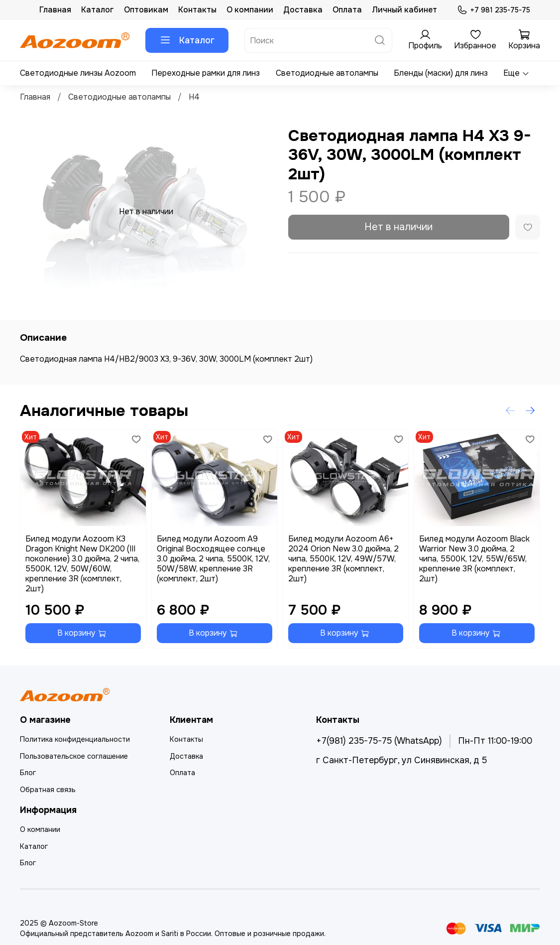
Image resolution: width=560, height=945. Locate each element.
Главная (55, 10)
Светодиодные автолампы (327, 73)
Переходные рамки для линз (206, 73)
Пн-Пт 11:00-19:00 (495, 741)
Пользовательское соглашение (74, 756)
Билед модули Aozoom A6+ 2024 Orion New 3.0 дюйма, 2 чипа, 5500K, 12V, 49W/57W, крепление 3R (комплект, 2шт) (343, 559)
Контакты (197, 10)
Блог (28, 773)
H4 (194, 97)
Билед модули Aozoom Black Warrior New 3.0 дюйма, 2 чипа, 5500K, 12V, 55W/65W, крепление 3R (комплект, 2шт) (474, 559)
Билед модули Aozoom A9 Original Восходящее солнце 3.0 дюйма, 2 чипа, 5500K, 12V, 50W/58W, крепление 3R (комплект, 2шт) (213, 559)
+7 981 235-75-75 (494, 10)
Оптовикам (146, 10)
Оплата (347, 10)
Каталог (98, 10)
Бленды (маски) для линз (441, 73)
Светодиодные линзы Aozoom (78, 73)
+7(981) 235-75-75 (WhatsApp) (379, 741)
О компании (250, 10)
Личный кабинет (404, 10)
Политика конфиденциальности (75, 739)
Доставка (303, 10)
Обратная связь (48, 790)
